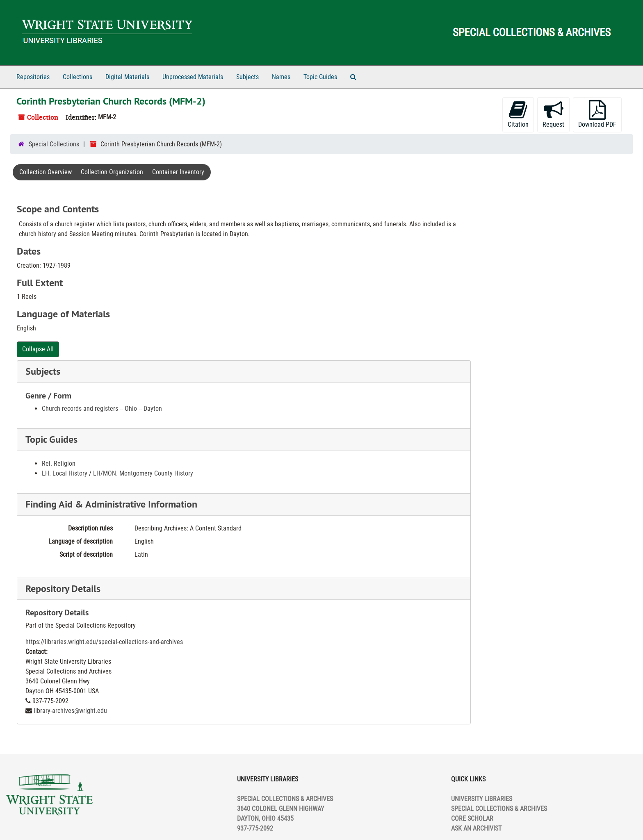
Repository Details (63, 588)
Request (553, 114)
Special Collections (54, 144)
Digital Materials (127, 77)
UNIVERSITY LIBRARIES (482, 799)
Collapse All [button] (38, 349)
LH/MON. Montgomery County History (143, 473)
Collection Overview (46, 172)
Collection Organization (112, 172)
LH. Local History (65, 473)
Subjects (247, 77)
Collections (78, 77)
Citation (518, 114)
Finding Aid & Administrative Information (111, 504)
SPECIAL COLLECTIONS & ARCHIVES (499, 809)
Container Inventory (178, 172)
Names (281, 77)
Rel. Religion (59, 463)
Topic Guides (320, 77)
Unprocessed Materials (193, 77)
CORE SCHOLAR (472, 818)
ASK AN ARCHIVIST (476, 828)
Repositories (33, 77)
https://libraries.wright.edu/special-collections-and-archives (104, 642)
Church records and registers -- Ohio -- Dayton (102, 409)
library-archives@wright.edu (70, 711)
